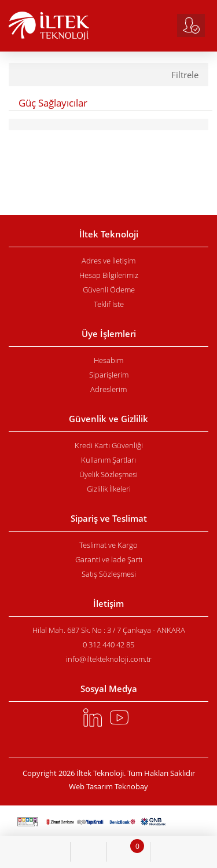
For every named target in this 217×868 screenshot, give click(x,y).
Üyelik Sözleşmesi (108, 474)
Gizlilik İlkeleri (109, 489)
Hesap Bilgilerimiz (109, 275)
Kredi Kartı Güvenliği (109, 445)
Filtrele (185, 75)
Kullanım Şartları (108, 460)
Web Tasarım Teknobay (108, 787)
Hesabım (108, 360)
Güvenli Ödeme (109, 290)
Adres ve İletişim (108, 261)
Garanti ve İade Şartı (109, 559)
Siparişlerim (109, 375)
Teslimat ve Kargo (108, 545)
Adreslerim (108, 389)
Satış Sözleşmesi (109, 574)
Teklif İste (109, 304)
